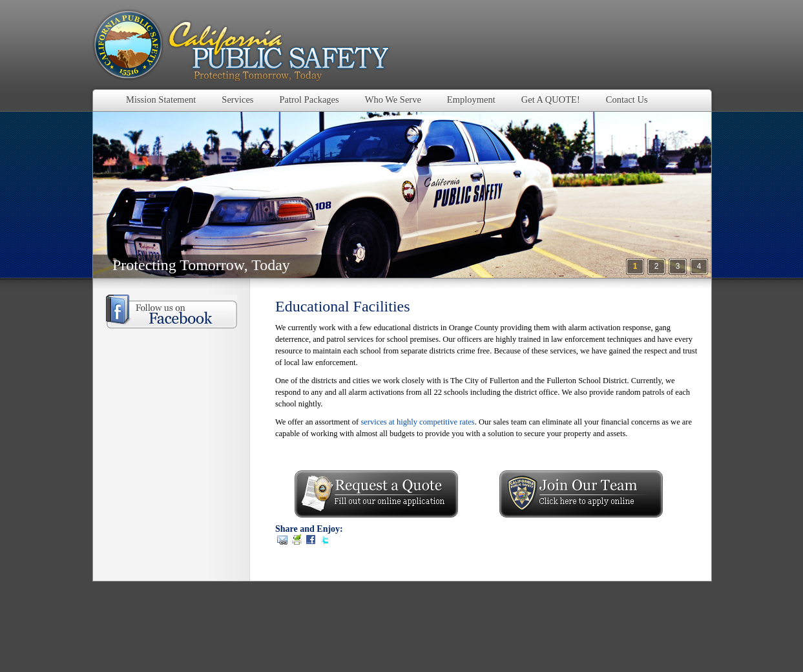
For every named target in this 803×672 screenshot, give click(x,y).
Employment (471, 100)
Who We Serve (393, 100)
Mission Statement (161, 100)
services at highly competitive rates (417, 422)
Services (237, 100)
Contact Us (627, 100)
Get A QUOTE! (551, 100)
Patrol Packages (309, 100)
